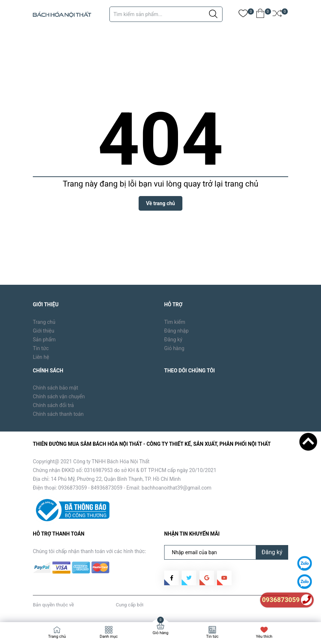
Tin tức (41, 348)
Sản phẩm (44, 340)
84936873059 (107, 488)
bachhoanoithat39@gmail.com (177, 488)
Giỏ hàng (174, 348)
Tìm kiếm (175, 322)
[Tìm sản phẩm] (166, 14)
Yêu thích (264, 637)
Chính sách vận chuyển (59, 396)
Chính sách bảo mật (55, 388)
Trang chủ (44, 322)
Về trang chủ (160, 203)
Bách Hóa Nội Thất (95, 605)
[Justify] (213, 14)
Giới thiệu (44, 331)
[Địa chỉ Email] (226, 552)
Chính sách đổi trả (53, 405)
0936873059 (73, 488)
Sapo (150, 605)
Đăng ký (173, 340)
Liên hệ (41, 357)
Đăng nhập (176, 331)
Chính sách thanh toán (58, 414)
